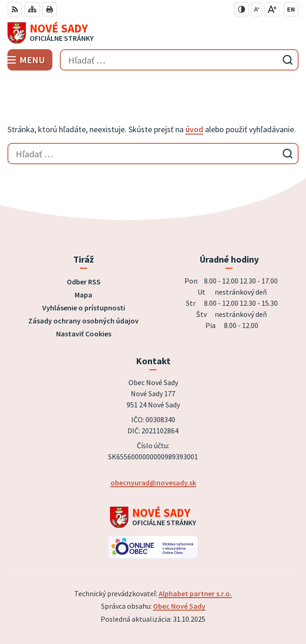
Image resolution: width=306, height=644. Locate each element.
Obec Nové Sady (179, 606)
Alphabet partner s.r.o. (195, 593)
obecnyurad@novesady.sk (153, 483)
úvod (194, 129)
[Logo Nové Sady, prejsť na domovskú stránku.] (153, 33)
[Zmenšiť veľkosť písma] (257, 9)
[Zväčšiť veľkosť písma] (272, 9)
